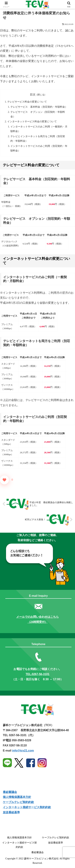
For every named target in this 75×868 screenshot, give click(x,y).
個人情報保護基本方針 (17, 797)
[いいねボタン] (4, 480)
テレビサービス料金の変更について (27, 102)
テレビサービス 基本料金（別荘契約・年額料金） (39, 107)
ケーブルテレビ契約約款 (18, 802)
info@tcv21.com (23, 751)
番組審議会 (10, 792)
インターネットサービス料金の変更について (32, 121)
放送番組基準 (11, 812)
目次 (33, 95)
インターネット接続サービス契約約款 (27, 807)
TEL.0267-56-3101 (37, 674)
